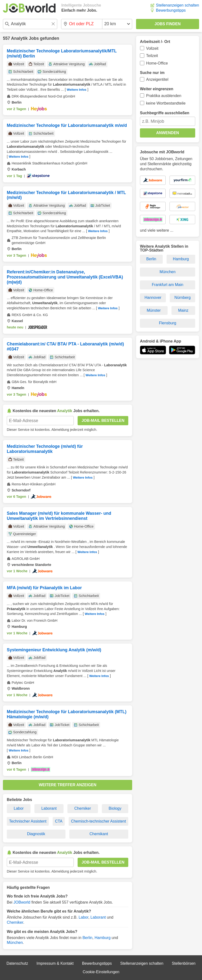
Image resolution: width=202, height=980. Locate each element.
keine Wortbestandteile (166, 103)
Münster (154, 310)
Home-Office (157, 63)
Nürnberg (182, 298)
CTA (59, 821)
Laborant (49, 808)
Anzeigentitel (157, 79)
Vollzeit (152, 48)
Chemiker (83, 808)
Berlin (87, 938)
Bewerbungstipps (171, 10)
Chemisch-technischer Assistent (99, 821)
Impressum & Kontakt (55, 963)
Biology (115, 808)
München (15, 943)
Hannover (153, 298)
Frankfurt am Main (168, 285)
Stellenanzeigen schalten (178, 5)
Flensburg (167, 323)
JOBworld (22, 902)
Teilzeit (152, 56)
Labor (19, 808)
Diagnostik (36, 834)
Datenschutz (17, 963)
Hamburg (103, 938)
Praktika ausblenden (164, 96)
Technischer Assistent (28, 821)
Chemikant (99, 834)
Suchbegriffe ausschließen (165, 113)
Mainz (183, 310)
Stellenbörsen (184, 963)
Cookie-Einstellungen (101, 972)
